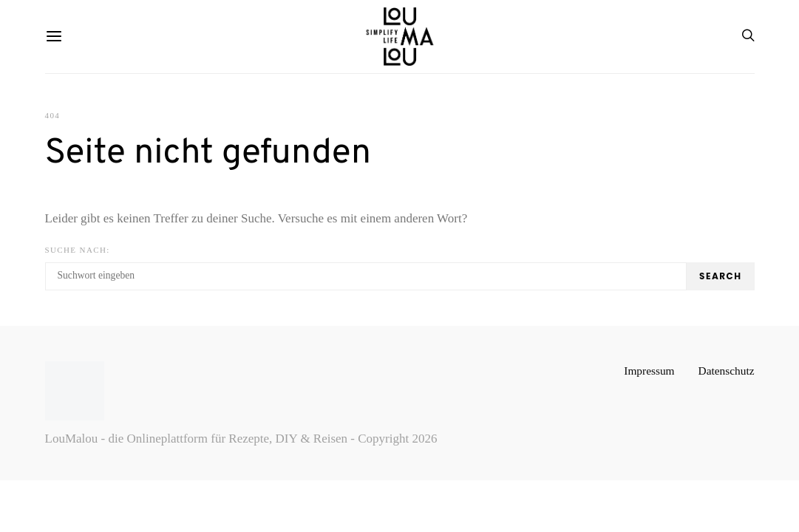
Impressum (649, 371)
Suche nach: (78, 250)
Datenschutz (727, 371)
